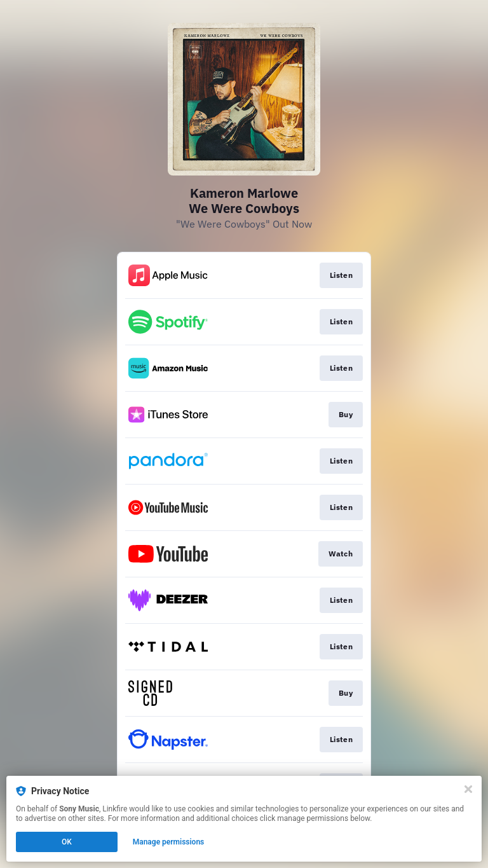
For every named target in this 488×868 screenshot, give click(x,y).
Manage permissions (169, 842)
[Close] (468, 789)
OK (67, 842)
